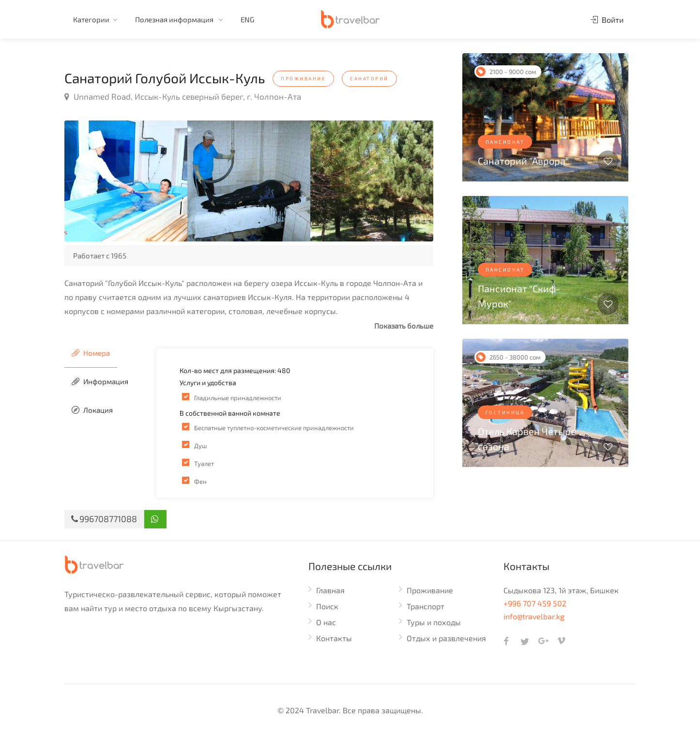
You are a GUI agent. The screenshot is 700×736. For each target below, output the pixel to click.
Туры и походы (434, 622)
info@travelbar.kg (534, 616)
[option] (126, 181)
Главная (330, 590)
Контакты (334, 638)
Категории (91, 19)
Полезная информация (175, 19)
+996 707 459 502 (535, 603)
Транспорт (426, 606)
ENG (247, 19)
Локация (92, 410)
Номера (91, 353)
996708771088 (104, 519)
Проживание (430, 590)
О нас (326, 622)
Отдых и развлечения (446, 638)
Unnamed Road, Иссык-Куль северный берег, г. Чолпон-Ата (183, 96)
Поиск (327, 606)
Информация (100, 381)
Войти (607, 20)
